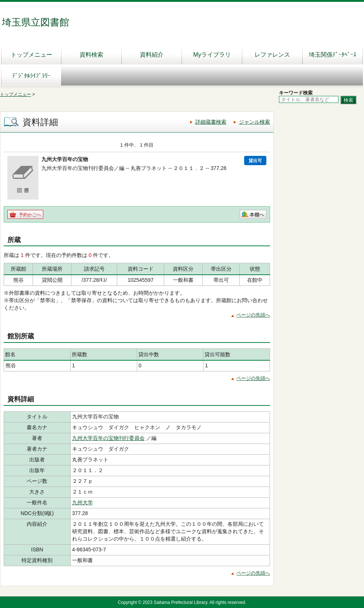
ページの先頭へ (253, 315)
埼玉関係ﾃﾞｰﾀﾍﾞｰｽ (333, 55)
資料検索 (91, 55)
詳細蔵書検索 (211, 122)
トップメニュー (31, 55)
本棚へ (257, 215)
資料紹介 (152, 55)
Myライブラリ (212, 55)
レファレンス (272, 55)
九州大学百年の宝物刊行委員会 (108, 438)
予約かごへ (30, 215)
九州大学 (82, 502)
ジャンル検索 (255, 122)
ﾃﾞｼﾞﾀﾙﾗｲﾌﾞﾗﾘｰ (31, 76)
